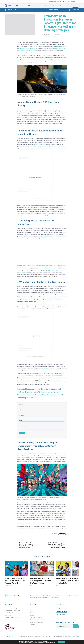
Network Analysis (8, 615)
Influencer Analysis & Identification (12, 617)
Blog (55, 36)
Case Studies (33, 613)
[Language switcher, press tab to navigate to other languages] (74, 2)
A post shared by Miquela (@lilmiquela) (35, 357)
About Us (32, 608)
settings (54, 643)
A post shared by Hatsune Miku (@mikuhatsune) (35, 198)
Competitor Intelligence (10, 620)
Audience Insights (9, 586)
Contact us (33, 625)
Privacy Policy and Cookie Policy (37, 620)
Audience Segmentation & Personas (12, 610)
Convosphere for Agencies (36, 617)
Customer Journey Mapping (11, 608)
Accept (62, 642)
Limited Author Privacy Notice (37, 622)
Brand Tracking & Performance (11, 613)
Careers (32, 615)
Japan (20, 533)
